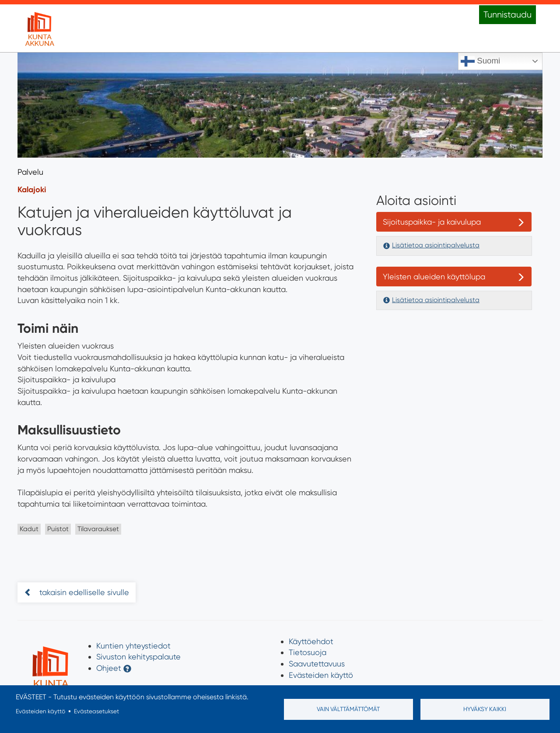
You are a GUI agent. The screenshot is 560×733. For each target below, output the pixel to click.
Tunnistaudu (507, 15)
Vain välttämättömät (348, 709)
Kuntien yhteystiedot (133, 646)
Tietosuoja (308, 652)
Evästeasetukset (96, 711)
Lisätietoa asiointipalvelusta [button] (436, 245)
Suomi (480, 61)
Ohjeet (109, 668)
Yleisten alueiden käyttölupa (434, 277)
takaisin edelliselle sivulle (83, 592)
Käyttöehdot (311, 641)
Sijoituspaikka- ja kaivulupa (432, 222)
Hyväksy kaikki (485, 709)
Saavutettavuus (317, 664)
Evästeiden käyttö (321, 675)
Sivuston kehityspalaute (138, 657)
